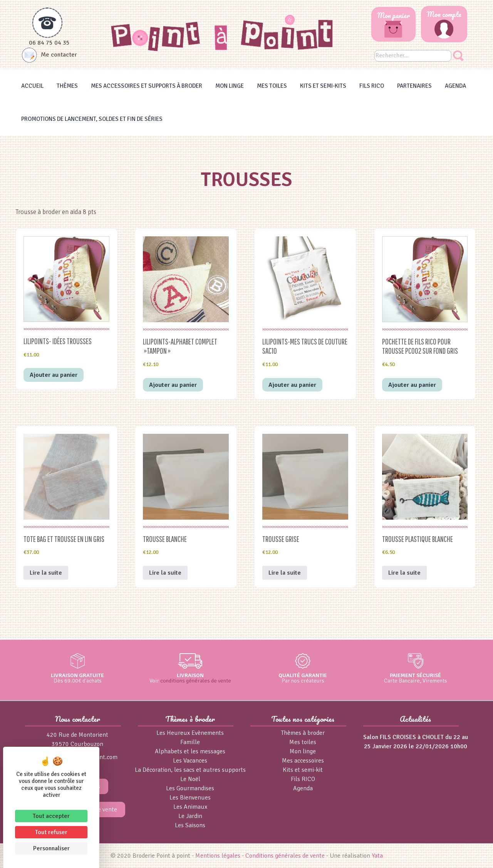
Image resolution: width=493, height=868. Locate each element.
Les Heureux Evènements (190, 733)
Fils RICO (372, 86)
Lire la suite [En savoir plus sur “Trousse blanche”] (165, 573)
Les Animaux (190, 807)
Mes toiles (272, 86)
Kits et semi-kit (303, 770)
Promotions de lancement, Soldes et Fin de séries (92, 119)
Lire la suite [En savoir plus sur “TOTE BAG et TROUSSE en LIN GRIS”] (46, 573)
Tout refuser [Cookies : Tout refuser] (51, 832)
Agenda (455, 86)
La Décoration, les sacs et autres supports (190, 770)
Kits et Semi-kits (323, 86)
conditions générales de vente (196, 681)
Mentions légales (218, 856)
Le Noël (190, 779)
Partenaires (414, 86)
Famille (190, 742)
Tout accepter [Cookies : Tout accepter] (51, 816)
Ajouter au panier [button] (54, 375)
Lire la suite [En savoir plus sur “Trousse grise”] (285, 573)
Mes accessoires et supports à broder (147, 86)
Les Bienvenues (190, 798)
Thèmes (67, 86)
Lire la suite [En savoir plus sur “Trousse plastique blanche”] (404, 573)
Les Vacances (190, 761)
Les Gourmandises (190, 788)
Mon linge (230, 86)
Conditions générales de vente (285, 856)
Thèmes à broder (303, 733)
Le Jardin (190, 816)
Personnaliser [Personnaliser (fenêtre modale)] (51, 848)
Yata (377, 856)
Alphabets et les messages (190, 751)
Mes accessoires (303, 761)
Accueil (32, 86)
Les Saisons (190, 825)
